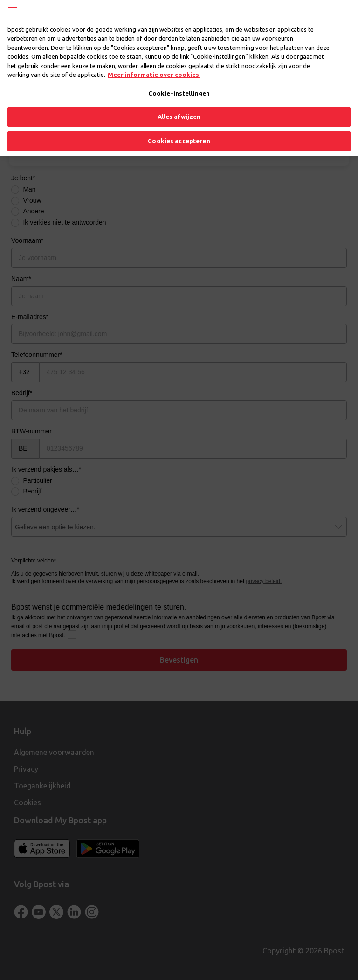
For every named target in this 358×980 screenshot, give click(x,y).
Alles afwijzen (179, 103)
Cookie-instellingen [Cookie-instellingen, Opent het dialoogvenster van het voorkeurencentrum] (179, 79)
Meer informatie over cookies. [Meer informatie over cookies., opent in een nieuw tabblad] (154, 61)
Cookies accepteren (179, 127)
